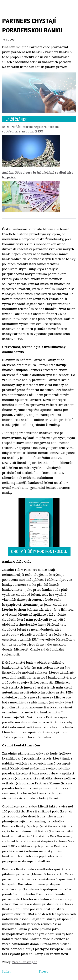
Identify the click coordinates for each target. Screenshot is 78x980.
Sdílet (6, 971)
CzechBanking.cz (24, 962)
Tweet (43, 971)
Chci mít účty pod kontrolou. (39, 551)
